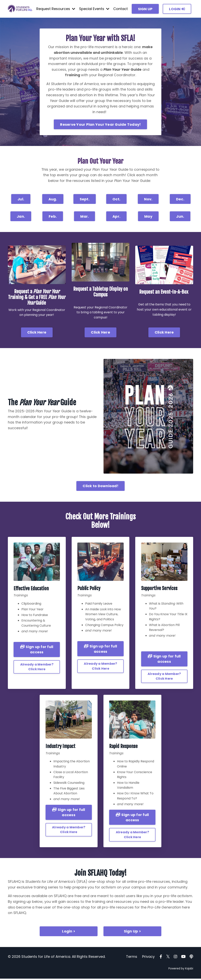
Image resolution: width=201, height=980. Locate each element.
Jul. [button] (21, 200)
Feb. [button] (53, 217)
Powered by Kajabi (181, 970)
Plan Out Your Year (100, 162)
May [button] (148, 217)
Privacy (148, 958)
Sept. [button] (85, 200)
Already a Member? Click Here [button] (37, 668)
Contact (121, 9)
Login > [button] (69, 933)
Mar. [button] (85, 217)
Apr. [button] (116, 217)
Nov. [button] (148, 200)
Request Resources (56, 9)
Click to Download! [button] (100, 487)
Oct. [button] (116, 200)
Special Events (94, 9)
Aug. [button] (53, 200)
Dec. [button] (180, 200)
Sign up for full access (37, 650)
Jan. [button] (21, 217)
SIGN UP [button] (145, 9)
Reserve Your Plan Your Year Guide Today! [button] (100, 125)
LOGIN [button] (177, 9)
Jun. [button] (180, 217)
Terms (132, 958)
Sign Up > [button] (132, 933)
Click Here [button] (37, 333)
